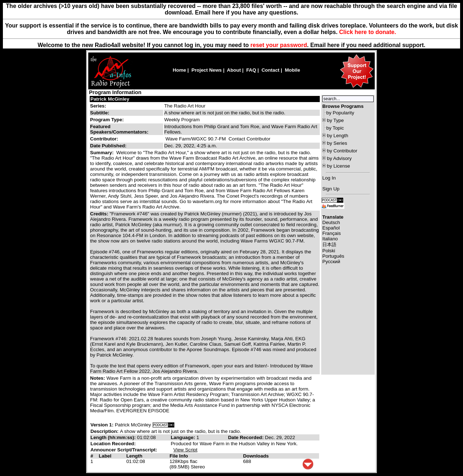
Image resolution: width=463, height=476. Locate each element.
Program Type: (107, 120)
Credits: (100, 214)
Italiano (330, 239)
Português (333, 256)
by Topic (335, 128)
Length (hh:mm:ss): (114, 437)
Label (105, 456)
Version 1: (102, 425)
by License (339, 166)
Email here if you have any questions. (247, 12)
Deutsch (331, 222)
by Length (338, 136)
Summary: (103, 153)
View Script (185, 450)
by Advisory (339, 158)
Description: (105, 431)
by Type (335, 120)
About (234, 70)
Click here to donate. (368, 32)
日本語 (329, 245)
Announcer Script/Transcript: (124, 450)
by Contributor (342, 151)
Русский (331, 262)
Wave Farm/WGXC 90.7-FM (196, 139)
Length (134, 456)
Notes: (98, 378)
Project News (207, 70)
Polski (329, 251)
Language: (184, 437)
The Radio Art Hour (185, 106)
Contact (271, 70)
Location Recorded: (113, 444)
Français (332, 233)
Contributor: (104, 139)
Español (331, 228)
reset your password (279, 45)
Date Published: (108, 146)
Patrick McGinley (110, 99)
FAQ (251, 70)
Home (179, 70)
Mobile (292, 70)
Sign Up (331, 189)
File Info (179, 456)
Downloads (256, 456)
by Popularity (340, 113)
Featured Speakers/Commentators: (119, 129)
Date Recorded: (246, 437)
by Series (337, 143)
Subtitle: (100, 113)
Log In (329, 178)
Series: (98, 106)
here (334, 45)
